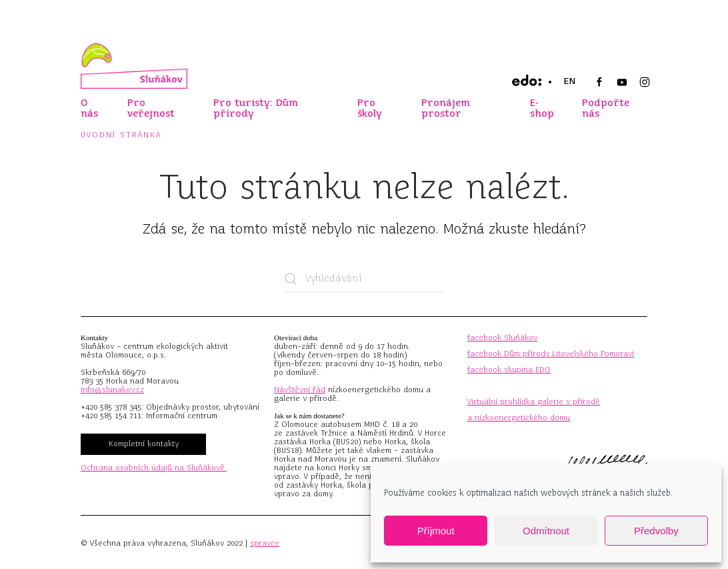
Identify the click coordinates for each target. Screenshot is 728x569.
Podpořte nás (606, 108)
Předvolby (656, 531)
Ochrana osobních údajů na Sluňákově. (154, 468)
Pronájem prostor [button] (446, 108)
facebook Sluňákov (502, 338)
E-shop (542, 108)
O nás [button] (89, 108)
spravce (265, 543)
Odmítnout (546, 531)
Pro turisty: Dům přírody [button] (256, 108)
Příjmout (436, 531)
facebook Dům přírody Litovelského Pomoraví (551, 354)
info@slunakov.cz (112, 390)
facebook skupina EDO (509, 370)
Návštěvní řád (300, 390)
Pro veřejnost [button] (151, 108)
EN (569, 81)
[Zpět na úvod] (134, 66)
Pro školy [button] (370, 108)
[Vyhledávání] (364, 279)
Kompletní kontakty (144, 444)
